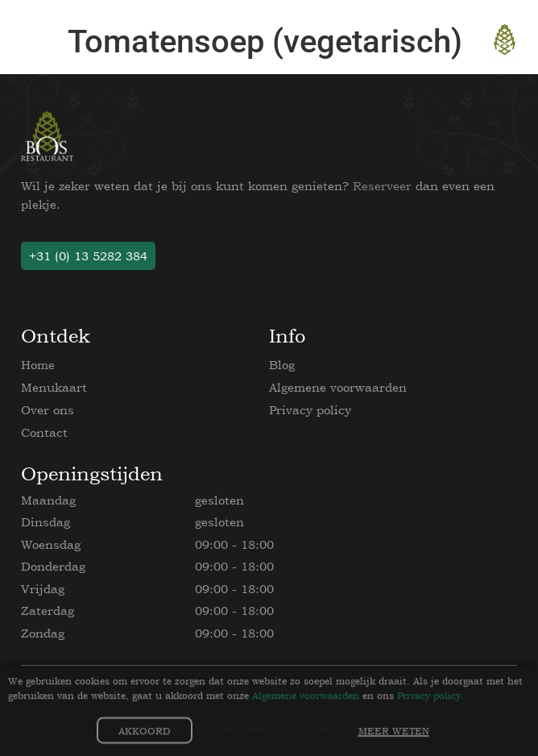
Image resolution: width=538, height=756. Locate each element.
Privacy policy (310, 410)
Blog (282, 365)
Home (38, 365)
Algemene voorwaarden (338, 387)
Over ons (48, 410)
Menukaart (54, 387)
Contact (44, 432)
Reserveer (382, 186)
